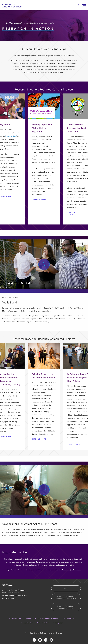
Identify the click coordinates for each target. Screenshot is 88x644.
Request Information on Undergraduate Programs (66, 597)
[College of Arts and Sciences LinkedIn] (51, 640)
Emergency (58, 623)
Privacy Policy (43, 623)
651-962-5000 (8, 598)
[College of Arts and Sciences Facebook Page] (34, 640)
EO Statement (69, 619)
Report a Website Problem (47, 619)
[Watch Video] (44, 264)
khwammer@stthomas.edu (71, 570)
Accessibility (27, 623)
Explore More (40, 199)
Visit (66, 588)
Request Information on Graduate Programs (66, 607)
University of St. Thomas (20, 619)
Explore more (75, 444)
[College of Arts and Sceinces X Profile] (40, 640)
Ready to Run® (11, 136)
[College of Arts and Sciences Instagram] (46, 640)
